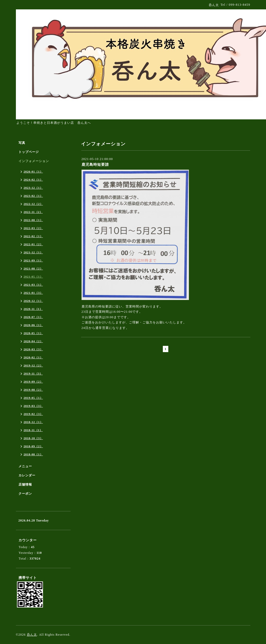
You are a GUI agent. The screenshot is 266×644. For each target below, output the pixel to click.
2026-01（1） (33, 171)
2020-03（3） (33, 349)
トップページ (29, 152)
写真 (22, 143)
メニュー (25, 466)
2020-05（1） (33, 333)
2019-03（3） (33, 406)
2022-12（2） (33, 204)
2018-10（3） (33, 438)
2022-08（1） (33, 220)
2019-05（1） (33, 398)
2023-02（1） (33, 196)
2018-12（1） (33, 422)
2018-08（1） (33, 454)
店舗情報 (25, 484)
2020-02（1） (33, 357)
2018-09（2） (33, 446)
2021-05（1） (33, 277)
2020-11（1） (33, 309)
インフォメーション (34, 161)
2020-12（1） (33, 301)
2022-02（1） (33, 236)
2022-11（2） (33, 212)
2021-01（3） (33, 293)
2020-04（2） (33, 341)
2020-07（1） (33, 317)
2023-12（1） (33, 188)
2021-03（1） (33, 285)
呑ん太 (32, 635)
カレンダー (27, 475)
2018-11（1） (33, 430)
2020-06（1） (33, 325)
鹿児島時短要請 (95, 165)
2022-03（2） (33, 228)
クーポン (25, 494)
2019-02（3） (33, 414)
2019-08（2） (33, 390)
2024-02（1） (33, 180)
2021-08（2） (33, 268)
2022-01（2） (33, 244)
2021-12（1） (33, 252)
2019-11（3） (33, 373)
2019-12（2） (33, 365)
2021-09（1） (33, 260)
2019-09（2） (33, 382)
